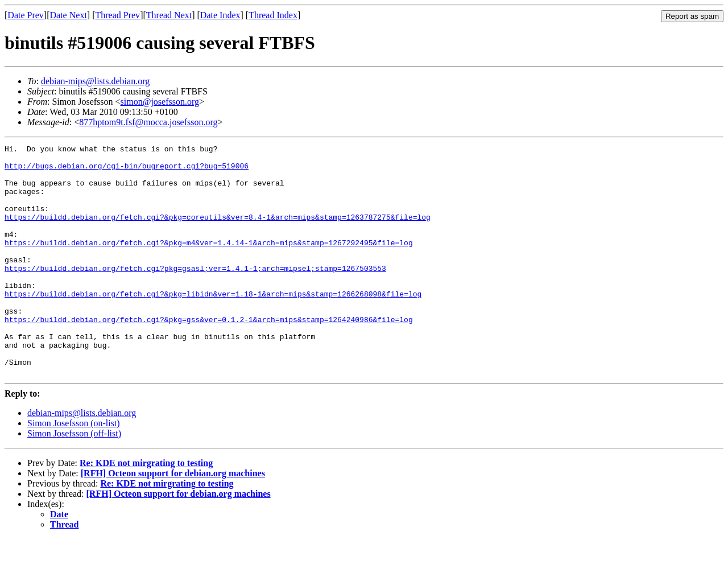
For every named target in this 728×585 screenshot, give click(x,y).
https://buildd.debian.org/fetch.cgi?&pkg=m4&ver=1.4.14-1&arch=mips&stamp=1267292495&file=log (209, 263)
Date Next (69, 15)
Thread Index (273, 15)
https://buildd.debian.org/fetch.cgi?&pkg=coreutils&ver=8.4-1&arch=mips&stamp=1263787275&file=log (218, 232)
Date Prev (26, 15)
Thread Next (169, 15)
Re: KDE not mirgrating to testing (146, 509)
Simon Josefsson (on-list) (74, 469)
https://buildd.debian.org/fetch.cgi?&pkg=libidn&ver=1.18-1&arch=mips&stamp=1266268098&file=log (213, 324)
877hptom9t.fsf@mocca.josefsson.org (148, 122)
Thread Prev (117, 15)
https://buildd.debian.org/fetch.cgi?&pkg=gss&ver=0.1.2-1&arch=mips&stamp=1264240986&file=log (209, 355)
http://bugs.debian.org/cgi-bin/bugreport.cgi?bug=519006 (127, 171)
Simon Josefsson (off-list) (74, 479)
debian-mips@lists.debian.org (95, 81)
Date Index (220, 15)
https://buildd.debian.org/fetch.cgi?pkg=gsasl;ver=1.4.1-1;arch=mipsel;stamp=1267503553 (195, 294)
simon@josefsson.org (160, 102)
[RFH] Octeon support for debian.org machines (173, 519)
